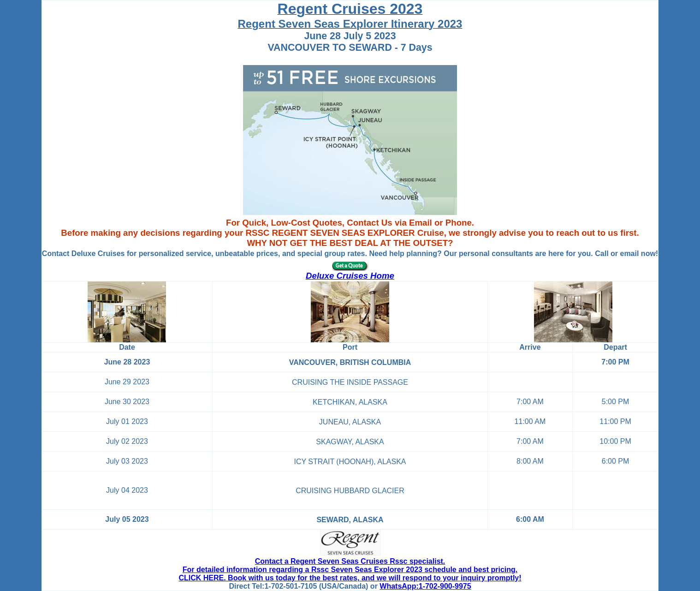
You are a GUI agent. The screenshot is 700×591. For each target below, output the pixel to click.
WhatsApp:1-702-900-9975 (425, 586)
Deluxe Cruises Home (350, 276)
